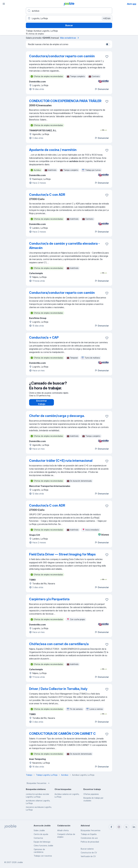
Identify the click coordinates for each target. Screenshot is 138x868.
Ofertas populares (91, 797)
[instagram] (119, 827)
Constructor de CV (89, 853)
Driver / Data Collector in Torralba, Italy (58, 691)
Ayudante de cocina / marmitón (53, 150)
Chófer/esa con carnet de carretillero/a (59, 647)
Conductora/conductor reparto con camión (62, 56)
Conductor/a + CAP (44, 337)
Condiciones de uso (89, 838)
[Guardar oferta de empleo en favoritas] (107, 57)
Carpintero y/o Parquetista (49, 602)
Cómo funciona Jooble (43, 846)
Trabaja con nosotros (43, 856)
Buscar (69, 25)
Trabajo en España (89, 834)
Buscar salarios (87, 849)
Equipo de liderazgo (42, 842)
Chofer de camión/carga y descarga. (57, 418)
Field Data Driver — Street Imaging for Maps (62, 557)
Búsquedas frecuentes (38, 786)
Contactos (38, 838)
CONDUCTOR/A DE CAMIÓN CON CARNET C (62, 736)
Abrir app (132, 4)
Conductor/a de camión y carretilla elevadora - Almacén (64, 246)
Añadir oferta (63, 830)
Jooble (20, 862)
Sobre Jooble (39, 830)
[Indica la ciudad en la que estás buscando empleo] (69, 18)
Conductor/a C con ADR (47, 195)
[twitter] (126, 827)
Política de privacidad (90, 842)
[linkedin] (134, 827)
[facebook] (111, 827)
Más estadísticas (70, 38)
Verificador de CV (88, 856)
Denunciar (102, 89)
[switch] (108, 44)
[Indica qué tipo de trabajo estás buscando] (69, 11)
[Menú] (4, 4)
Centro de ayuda (41, 834)
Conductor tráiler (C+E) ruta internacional (61, 463)
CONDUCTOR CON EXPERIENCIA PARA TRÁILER (65, 101)
